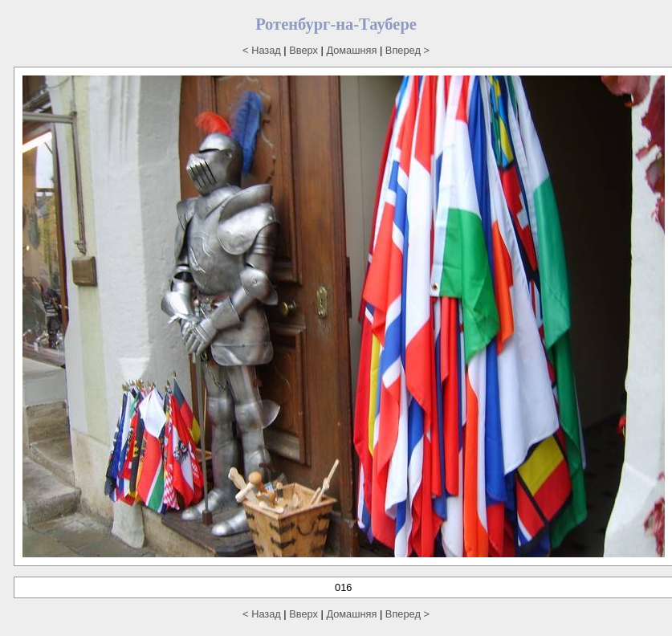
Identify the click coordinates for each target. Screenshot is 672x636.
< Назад (262, 50)
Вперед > (407, 50)
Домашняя (351, 50)
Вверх (303, 50)
